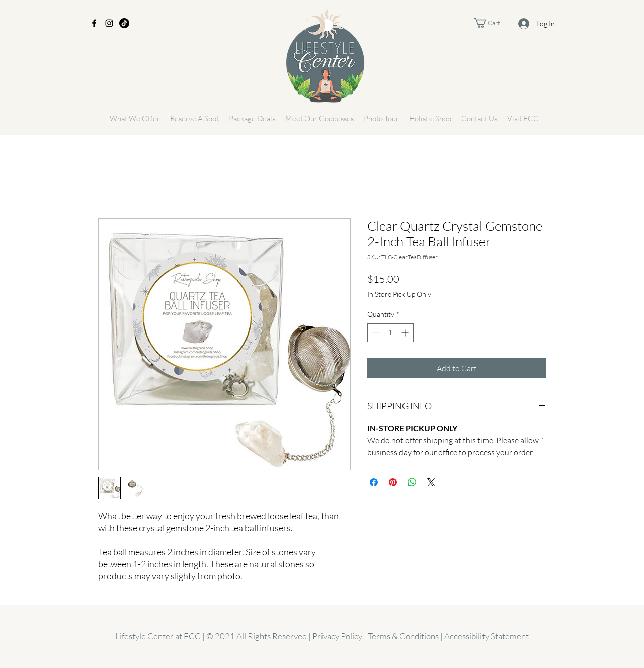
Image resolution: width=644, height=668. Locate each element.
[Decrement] (375, 333)
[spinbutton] (390, 333)
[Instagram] (109, 23)
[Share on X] (431, 482)
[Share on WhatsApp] (412, 482)
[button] (495, 23)
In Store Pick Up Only (399, 294)
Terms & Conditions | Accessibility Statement (448, 636)
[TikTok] (124, 23)
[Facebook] (94, 23)
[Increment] (406, 333)
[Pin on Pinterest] (393, 482)
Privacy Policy (338, 636)
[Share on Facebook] (374, 482)
